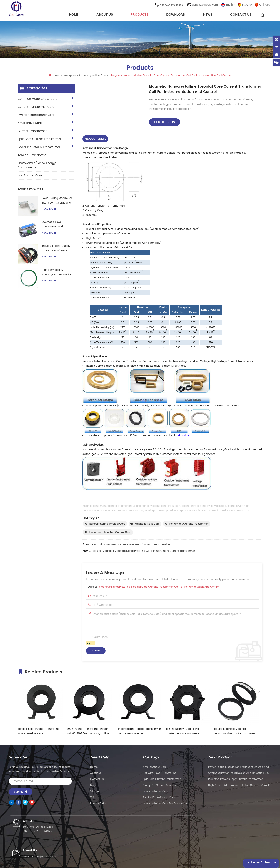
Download (176, 15)
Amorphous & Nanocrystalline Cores (86, 77)
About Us (105, 15)
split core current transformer (162, 780)
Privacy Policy (98, 805)
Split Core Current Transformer (39, 141)
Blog (93, 786)
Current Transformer (32, 133)
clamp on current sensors (159, 786)
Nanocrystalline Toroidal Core (107, 525)
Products (140, 15)
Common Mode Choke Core (37, 101)
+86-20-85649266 (172, 5)
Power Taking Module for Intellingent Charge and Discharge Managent (57, 202)
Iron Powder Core (30, 177)
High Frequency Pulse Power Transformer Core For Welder (135, 546)
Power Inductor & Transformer (39, 149)
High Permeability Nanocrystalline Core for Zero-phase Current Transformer (57, 274)
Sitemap (95, 793)
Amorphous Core (30, 125)
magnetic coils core (147, 525)
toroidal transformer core (159, 799)
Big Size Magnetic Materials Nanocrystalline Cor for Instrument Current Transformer (144, 552)
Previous (254, 673)
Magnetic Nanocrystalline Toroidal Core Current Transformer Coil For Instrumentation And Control (159, 588)
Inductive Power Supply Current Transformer (56, 250)
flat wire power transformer (160, 774)
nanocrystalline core (156, 793)
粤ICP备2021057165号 (197, 855)
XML (93, 799)
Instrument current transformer (189, 525)
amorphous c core (155, 768)
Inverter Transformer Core (36, 117)
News (208, 15)
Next (259, 673)
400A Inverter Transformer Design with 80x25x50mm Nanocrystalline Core (88, 733)
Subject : (154, 588)
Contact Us (241, 15)
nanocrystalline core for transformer (166, 805)
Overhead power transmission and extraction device (52, 226)
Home (74, 15)
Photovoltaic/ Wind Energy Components (37, 167)
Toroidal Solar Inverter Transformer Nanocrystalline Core (39, 732)
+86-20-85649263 (46, 835)
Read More (49, 211)
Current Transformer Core (36, 109)
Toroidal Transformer (33, 157)
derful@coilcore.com (206, 5)
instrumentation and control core (110, 533)
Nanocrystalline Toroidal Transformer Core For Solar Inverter (138, 732)
